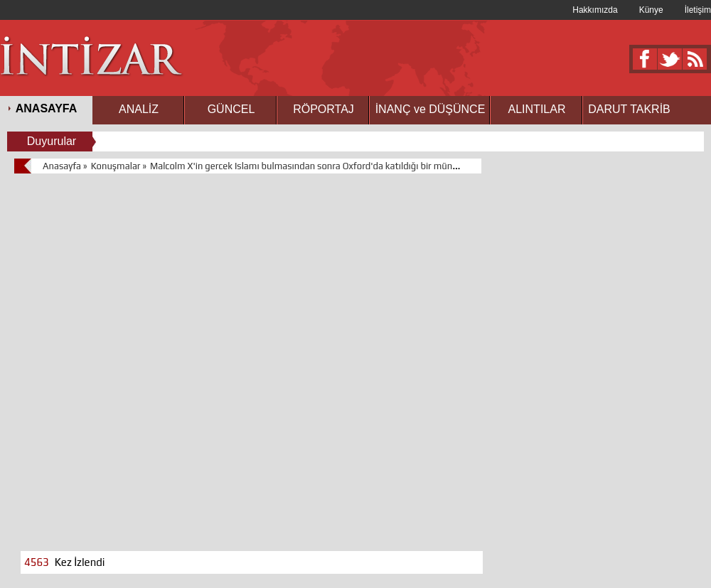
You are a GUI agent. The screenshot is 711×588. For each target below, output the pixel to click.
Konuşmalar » (119, 166)
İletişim (698, 10)
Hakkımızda (595, 10)
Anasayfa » (65, 166)
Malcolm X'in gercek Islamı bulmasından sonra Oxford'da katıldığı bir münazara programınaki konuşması (364, 166)
